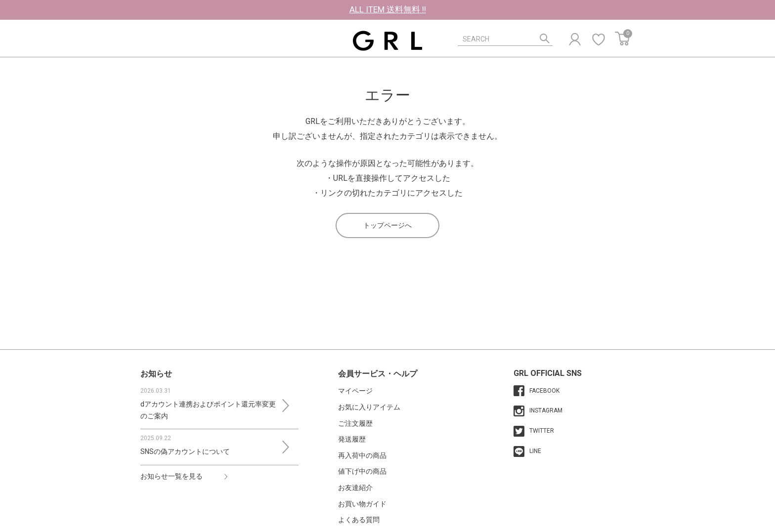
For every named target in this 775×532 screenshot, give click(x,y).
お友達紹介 (355, 488)
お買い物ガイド (362, 504)
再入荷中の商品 (362, 455)
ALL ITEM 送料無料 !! (388, 9)
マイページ (355, 391)
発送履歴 (352, 439)
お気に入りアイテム (369, 407)
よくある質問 (359, 520)
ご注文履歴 (355, 423)
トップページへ (387, 225)
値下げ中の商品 (362, 471)
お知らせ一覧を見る (172, 476)
